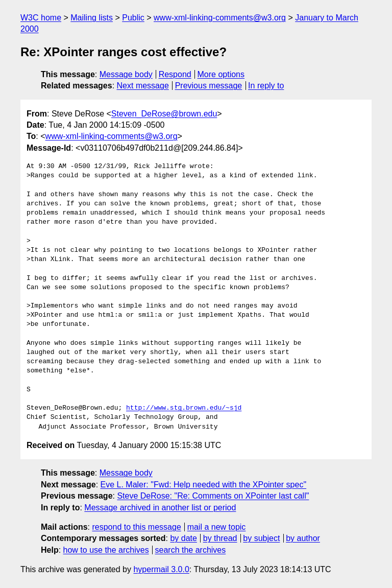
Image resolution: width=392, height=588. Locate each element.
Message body (126, 74)
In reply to (266, 86)
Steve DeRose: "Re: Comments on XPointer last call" (213, 496)
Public (133, 18)
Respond (175, 74)
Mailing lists (92, 18)
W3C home (41, 18)
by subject (261, 538)
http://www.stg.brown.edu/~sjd (184, 408)
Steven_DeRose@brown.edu (164, 114)
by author (303, 538)
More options (221, 74)
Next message (143, 86)
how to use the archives (106, 550)
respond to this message (136, 527)
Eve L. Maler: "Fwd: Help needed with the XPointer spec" (204, 485)
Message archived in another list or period (160, 508)
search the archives (191, 550)
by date (183, 538)
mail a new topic (217, 527)
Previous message (209, 86)
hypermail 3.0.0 (161, 569)
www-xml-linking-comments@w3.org (220, 18)
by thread (220, 538)
